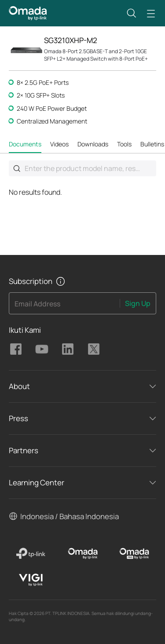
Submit (17, 168)
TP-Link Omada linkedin (68, 349)
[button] (132, 13)
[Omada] (82, 553)
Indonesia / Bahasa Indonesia (70, 516)
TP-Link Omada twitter (94, 349)
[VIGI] (31, 580)
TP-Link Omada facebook (16, 349)
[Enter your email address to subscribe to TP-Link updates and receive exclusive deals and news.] (64, 306)
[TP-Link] (31, 553)
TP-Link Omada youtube (42, 349)
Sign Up (138, 303)
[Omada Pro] (134, 553)
